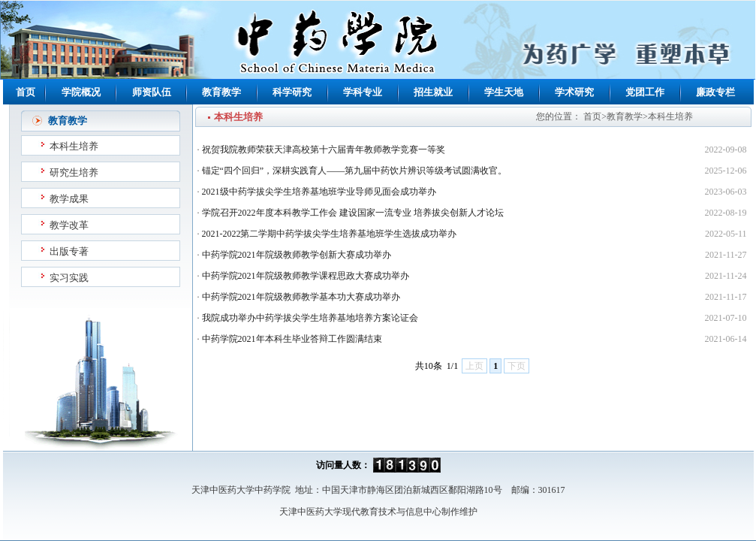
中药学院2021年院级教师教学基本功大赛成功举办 (301, 297)
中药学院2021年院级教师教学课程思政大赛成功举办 (306, 276)
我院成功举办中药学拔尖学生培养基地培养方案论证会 (310, 318)
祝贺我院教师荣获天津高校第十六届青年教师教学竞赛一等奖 (324, 150)
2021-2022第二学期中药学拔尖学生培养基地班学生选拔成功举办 (330, 234)
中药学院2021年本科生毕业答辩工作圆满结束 (292, 339)
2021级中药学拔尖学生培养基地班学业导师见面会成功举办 (319, 192)
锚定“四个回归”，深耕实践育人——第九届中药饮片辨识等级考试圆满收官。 (355, 171)
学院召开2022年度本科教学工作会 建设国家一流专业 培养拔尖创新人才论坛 (353, 213)
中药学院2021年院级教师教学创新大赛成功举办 (297, 255)
